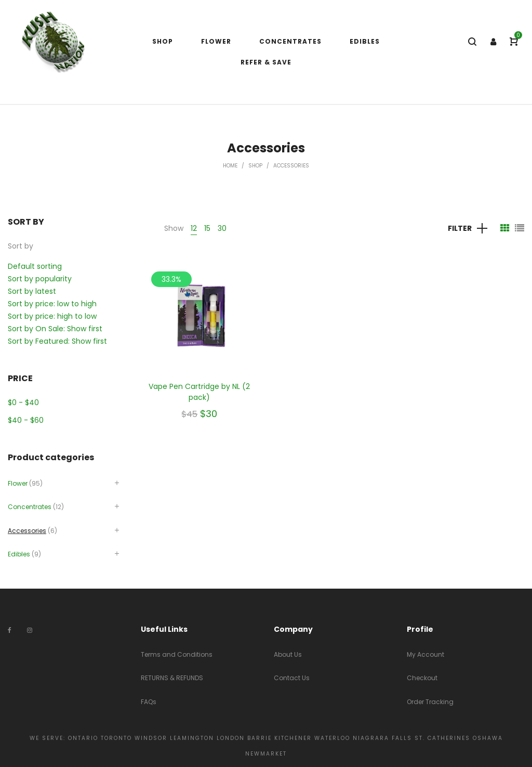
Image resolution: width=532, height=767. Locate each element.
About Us (288, 654)
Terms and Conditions (177, 654)
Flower (18, 483)
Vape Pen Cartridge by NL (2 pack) (199, 392)
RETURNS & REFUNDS (172, 678)
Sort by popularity (40, 279)
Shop (255, 166)
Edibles (19, 554)
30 (222, 228)
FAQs (149, 702)
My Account (425, 654)
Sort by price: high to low (52, 316)
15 (207, 228)
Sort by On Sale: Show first (55, 329)
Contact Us (292, 678)
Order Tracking (430, 702)
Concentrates (30, 507)
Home (230, 166)
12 (194, 228)
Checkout (422, 678)
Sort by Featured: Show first (57, 341)
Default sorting (35, 266)
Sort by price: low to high (52, 304)
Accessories (27, 531)
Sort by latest (32, 291)
